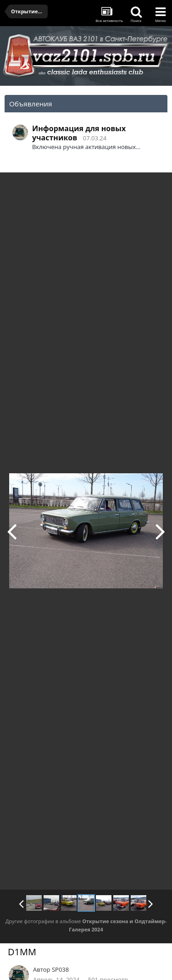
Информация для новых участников (79, 133)
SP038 (60, 969)
